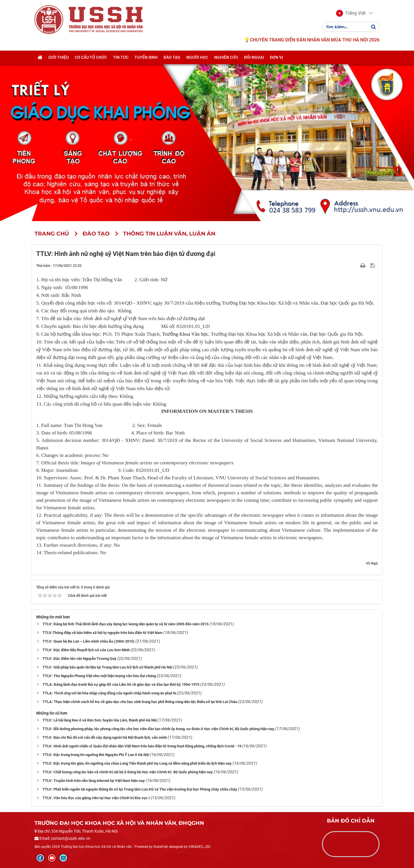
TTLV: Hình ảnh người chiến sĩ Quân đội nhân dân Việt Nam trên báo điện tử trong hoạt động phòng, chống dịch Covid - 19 (142, 746)
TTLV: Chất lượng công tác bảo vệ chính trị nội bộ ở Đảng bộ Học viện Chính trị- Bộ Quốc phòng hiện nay (128, 772)
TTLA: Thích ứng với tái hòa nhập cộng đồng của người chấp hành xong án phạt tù (109, 693)
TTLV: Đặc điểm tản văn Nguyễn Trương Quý (79, 659)
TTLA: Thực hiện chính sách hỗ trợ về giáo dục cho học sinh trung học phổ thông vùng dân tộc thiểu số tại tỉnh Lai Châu (140, 702)
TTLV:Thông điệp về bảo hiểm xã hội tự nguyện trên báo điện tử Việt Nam (102, 633)
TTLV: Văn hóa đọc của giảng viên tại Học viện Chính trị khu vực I (96, 798)
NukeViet (161, 847)
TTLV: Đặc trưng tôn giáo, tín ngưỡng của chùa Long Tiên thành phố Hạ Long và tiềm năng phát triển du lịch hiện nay (137, 763)
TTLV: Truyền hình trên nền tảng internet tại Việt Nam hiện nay (94, 781)
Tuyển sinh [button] (146, 58)
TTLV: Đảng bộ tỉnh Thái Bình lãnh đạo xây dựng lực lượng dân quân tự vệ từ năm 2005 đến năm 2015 (125, 624)
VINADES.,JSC (200, 847)
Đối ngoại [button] (254, 58)
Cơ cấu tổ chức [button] (91, 58)
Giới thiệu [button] (59, 58)
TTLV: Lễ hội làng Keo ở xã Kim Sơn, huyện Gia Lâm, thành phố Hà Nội (100, 720)
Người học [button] (197, 58)
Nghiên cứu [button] (226, 58)
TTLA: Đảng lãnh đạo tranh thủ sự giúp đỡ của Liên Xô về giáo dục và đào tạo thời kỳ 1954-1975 (121, 684)
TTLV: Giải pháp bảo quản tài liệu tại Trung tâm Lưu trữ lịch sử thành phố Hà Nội (107, 667)
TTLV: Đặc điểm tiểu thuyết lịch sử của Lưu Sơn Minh (86, 650)
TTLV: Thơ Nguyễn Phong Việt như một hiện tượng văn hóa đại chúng (99, 676)
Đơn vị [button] (276, 58)
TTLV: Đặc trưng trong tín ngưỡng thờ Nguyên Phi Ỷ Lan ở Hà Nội (96, 755)
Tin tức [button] (121, 58)
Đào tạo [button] (172, 58)
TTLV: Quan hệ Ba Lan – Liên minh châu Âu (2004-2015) (89, 641)
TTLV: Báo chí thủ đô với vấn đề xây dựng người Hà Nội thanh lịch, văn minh (105, 737)
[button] (351, 14)
